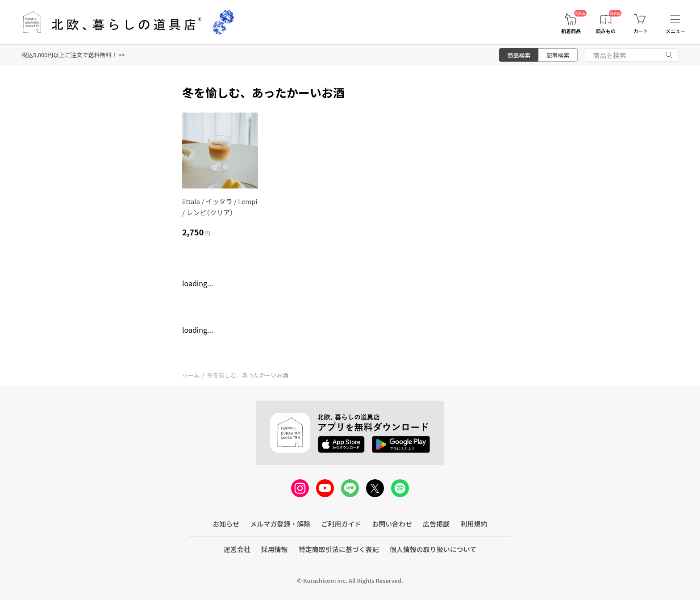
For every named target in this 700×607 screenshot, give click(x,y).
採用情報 (275, 549)
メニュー (675, 31)
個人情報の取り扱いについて (433, 549)
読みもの (606, 31)
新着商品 (571, 31)
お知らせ (226, 524)
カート (641, 31)
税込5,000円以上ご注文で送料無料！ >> (73, 55)
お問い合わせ (392, 524)
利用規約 (474, 524)
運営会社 (237, 549)
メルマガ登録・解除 (280, 524)
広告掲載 (436, 524)
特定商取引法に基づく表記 (339, 549)
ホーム (191, 375)
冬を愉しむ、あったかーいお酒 (248, 375)
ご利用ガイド (341, 524)
